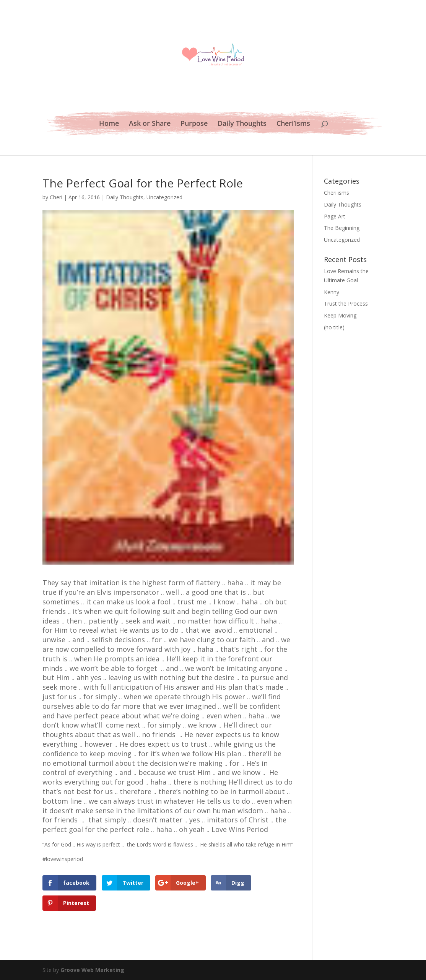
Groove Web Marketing (92, 970)
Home (109, 124)
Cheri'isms (337, 193)
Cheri (56, 197)
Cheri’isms (293, 124)
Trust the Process (346, 304)
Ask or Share (150, 124)
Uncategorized (164, 197)
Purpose (194, 124)
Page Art (335, 216)
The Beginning (342, 228)
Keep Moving (340, 315)
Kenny (332, 292)
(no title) (334, 327)
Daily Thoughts (242, 124)
